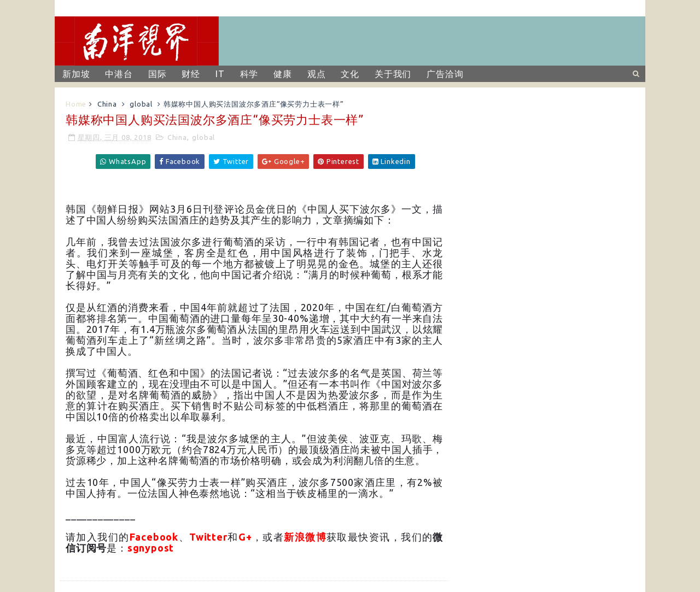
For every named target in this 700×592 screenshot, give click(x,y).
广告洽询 (445, 74)
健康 (283, 74)
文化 (350, 74)
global (141, 104)
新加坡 (76, 74)
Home (76, 104)
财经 (191, 74)
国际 (157, 74)
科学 (249, 74)
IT (220, 74)
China (107, 104)
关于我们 (393, 74)
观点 (317, 74)
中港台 (119, 74)
